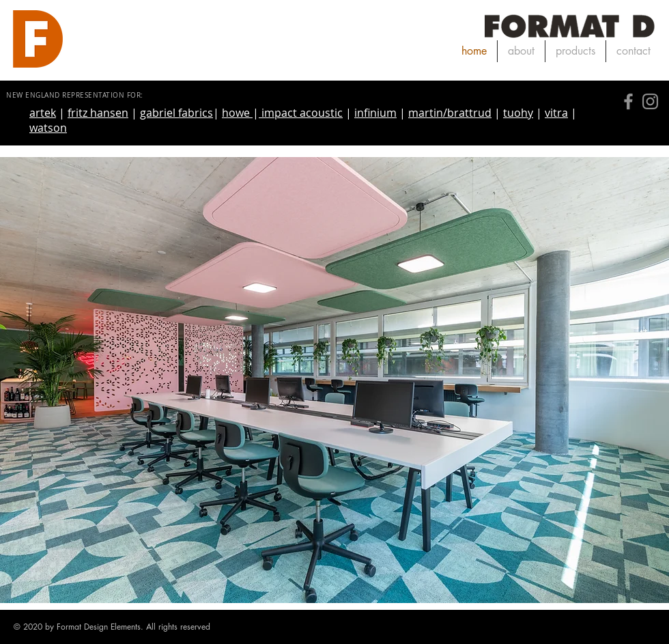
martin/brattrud (450, 113)
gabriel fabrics (176, 113)
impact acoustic (301, 113)
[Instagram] (650, 101)
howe (237, 113)
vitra (556, 113)
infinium (375, 113)
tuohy (518, 113)
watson (48, 128)
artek (43, 113)
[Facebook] (628, 101)
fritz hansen (98, 113)
